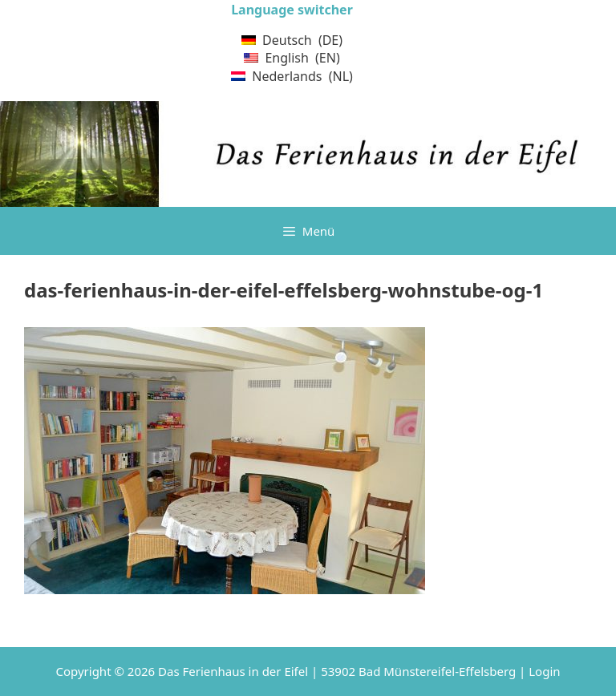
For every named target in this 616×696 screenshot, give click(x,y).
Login (544, 671)
